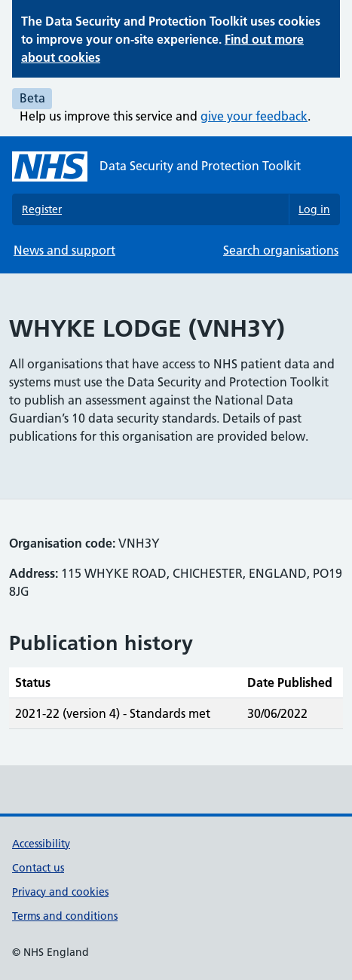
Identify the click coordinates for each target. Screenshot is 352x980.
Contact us (38, 868)
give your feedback (254, 116)
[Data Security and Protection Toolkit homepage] (156, 166)
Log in (314, 209)
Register (42, 209)
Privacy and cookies (60, 892)
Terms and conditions (65, 916)
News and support (64, 250)
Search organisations (281, 250)
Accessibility (41, 844)
